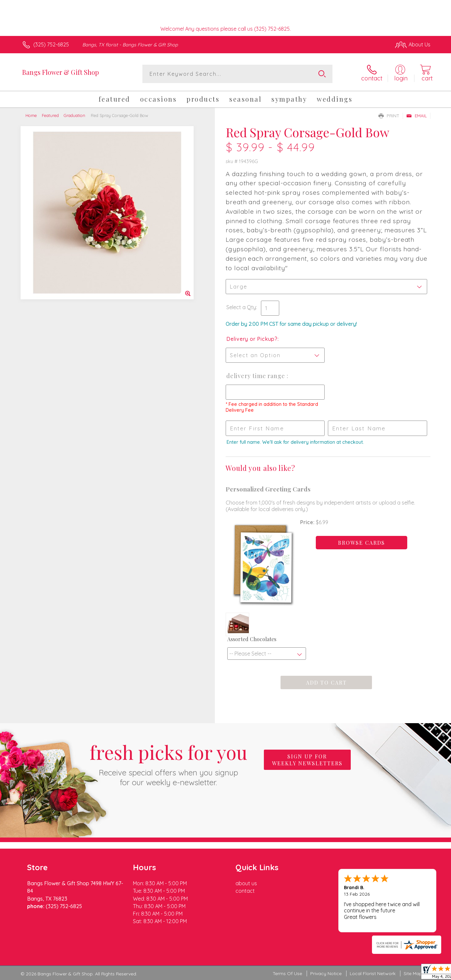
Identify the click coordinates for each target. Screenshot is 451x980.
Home (31, 115)
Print (389, 116)
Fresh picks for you (169, 763)
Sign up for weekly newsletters (307, 760)
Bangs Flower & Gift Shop (61, 72)
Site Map (413, 973)
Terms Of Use (287, 973)
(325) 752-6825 (51, 44)
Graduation (74, 115)
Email (417, 116)
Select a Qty (241, 307)
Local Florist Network (373, 973)
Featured (50, 115)
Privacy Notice (326, 973)
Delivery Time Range (257, 376)
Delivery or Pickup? (252, 339)
